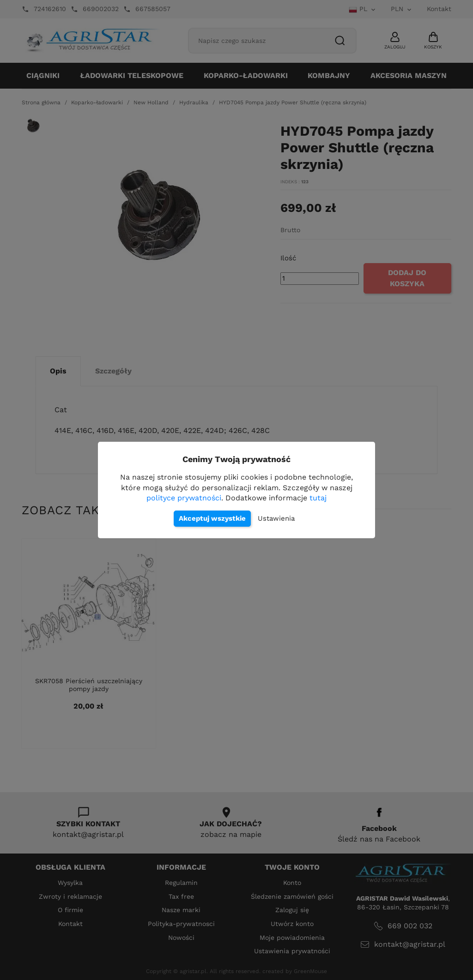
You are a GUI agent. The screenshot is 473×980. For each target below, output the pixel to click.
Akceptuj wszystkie (212, 518)
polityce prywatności (184, 498)
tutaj (318, 498)
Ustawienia (276, 518)
